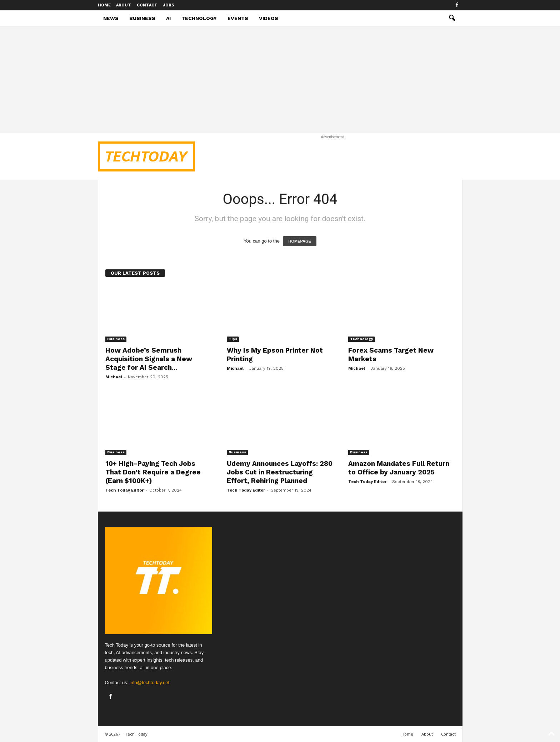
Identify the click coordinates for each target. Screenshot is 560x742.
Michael (114, 377)
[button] (452, 18)
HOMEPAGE (299, 241)
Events (238, 18)
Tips (233, 339)
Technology (199, 18)
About (124, 5)
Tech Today (136, 734)
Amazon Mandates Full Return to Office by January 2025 (399, 468)
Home (104, 5)
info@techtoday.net (149, 683)
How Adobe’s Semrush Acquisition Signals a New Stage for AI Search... (149, 359)
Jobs (169, 5)
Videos (269, 18)
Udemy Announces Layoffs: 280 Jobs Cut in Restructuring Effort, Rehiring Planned (280, 472)
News (111, 18)
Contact (147, 5)
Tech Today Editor (124, 490)
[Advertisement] (280, 80)
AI (168, 18)
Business (142, 18)
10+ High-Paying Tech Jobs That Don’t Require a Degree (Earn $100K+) (153, 472)
